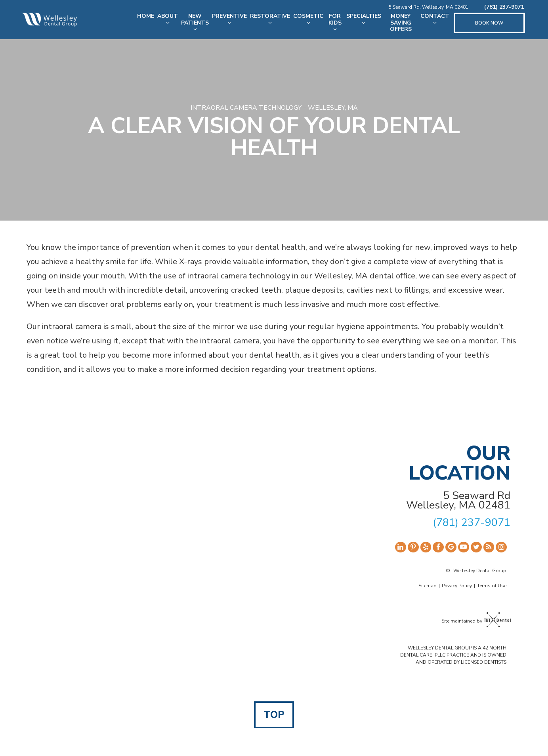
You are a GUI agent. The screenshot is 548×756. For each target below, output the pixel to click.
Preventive (229, 19)
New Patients (194, 22)
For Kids (334, 22)
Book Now (489, 23)
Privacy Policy (457, 586)
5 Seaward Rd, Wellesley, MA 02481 (429, 7)
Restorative (269, 19)
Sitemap (428, 586)
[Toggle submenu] (167, 23)
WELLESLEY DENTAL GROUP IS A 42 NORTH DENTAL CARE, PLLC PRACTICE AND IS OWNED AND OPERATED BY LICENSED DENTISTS (453, 655)
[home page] (48, 19)
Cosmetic (307, 19)
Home (145, 16)
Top (274, 715)
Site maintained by (474, 621)
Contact (435, 19)
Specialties (363, 19)
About (167, 19)
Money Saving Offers (400, 23)
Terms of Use (492, 586)
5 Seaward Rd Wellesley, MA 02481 (458, 501)
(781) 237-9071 (504, 7)
